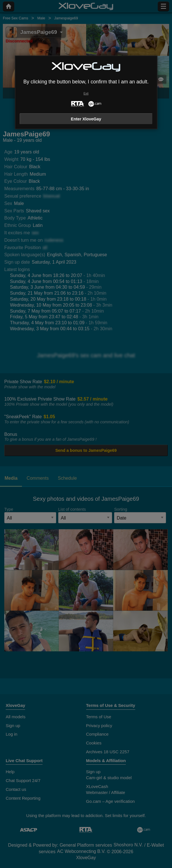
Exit (86, 94)
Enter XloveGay (86, 119)
